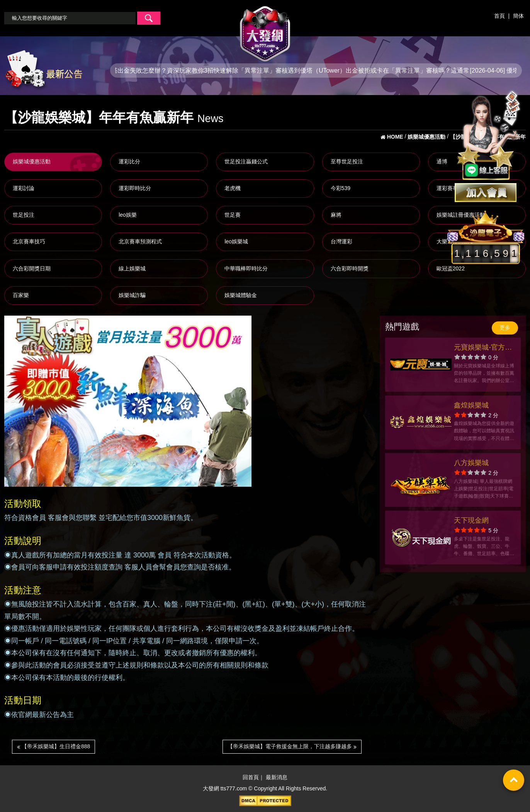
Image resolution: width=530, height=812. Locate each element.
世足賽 (233, 215)
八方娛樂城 (471, 463)
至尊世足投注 (347, 161)
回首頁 (251, 777)
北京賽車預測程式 (140, 241)
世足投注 (24, 215)
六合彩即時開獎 (350, 268)
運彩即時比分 (135, 188)
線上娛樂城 (132, 268)
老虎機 (233, 188)
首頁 (499, 16)
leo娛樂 (128, 215)
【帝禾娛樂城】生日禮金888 (54, 746)
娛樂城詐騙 (132, 295)
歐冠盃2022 (451, 268)
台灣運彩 (341, 241)
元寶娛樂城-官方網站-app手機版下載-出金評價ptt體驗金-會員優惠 (483, 348)
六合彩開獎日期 (32, 268)
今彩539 (341, 188)
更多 (505, 328)
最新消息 (277, 777)
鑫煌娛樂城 (471, 405)
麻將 (336, 215)
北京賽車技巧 (29, 241)
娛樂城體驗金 (241, 295)
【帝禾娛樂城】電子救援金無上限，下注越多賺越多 (292, 746)
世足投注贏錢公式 (246, 161)
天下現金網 (471, 520)
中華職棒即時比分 (246, 268)
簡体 (518, 16)
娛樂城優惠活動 (32, 161)
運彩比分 (129, 161)
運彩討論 (24, 188)
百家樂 (21, 295)
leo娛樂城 (236, 241)
